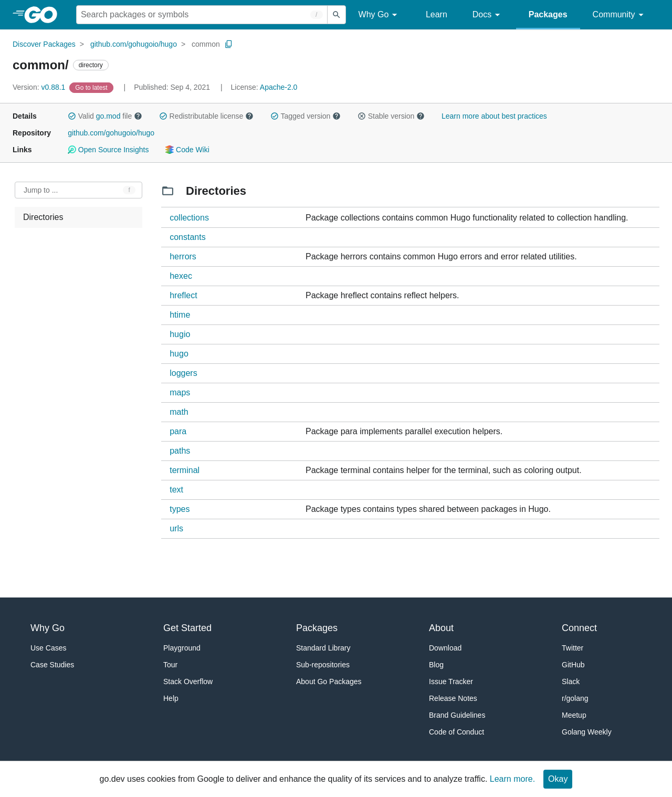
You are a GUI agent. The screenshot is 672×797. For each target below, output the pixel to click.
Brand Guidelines (457, 715)
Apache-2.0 (279, 87)
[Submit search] (337, 15)
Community (620, 15)
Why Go (380, 15)
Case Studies (52, 665)
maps (180, 392)
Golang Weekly (587, 732)
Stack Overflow (188, 681)
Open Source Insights (108, 150)
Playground (182, 648)
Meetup (574, 715)
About (441, 628)
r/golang (575, 698)
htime (180, 315)
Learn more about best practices (494, 116)
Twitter (573, 648)
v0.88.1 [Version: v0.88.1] (40, 87)
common (206, 44)
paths (180, 451)
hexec (181, 276)
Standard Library (323, 648)
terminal (185, 470)
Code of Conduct (456, 732)
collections (189, 218)
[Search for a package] (202, 15)
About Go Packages (329, 681)
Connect (579, 628)
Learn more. (512, 779)
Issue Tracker (451, 681)
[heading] (44, 15)
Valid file (105, 116)
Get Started (187, 628)
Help (171, 698)
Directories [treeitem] (43, 217)
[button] (72, 116)
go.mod (108, 116)
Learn (437, 14)
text (176, 490)
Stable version (391, 116)
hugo (179, 354)
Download (445, 648)
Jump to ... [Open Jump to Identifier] (41, 190)
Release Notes (453, 698)
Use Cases (48, 648)
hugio (180, 334)
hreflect (183, 295)
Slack (571, 681)
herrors (183, 256)
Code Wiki (187, 150)
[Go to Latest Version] (92, 87)
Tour (170, 665)
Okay (558, 779)
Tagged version (306, 116)
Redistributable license (206, 116)
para (178, 431)
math (179, 412)
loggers (183, 373)
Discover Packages (44, 44)
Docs (488, 15)
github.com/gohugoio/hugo (134, 44)
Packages (548, 14)
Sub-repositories (323, 665)
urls (176, 528)
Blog (436, 665)
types (180, 509)
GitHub (573, 665)
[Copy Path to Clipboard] (229, 44)
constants (187, 237)
